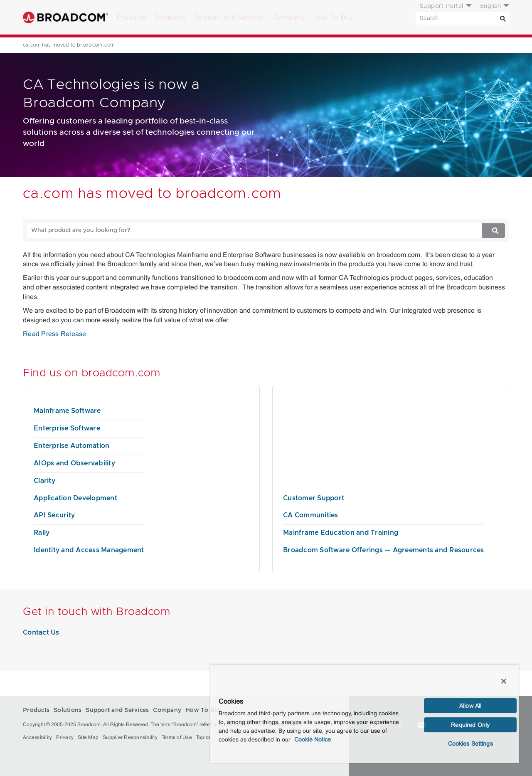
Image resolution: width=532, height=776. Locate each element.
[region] (365, 714)
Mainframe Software (67, 411)
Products (131, 17)
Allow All (470, 706)
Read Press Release (55, 334)
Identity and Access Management (89, 550)
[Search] (503, 18)
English (491, 6)
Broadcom (65, 17)
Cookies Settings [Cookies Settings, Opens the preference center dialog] (470, 744)
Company (289, 17)
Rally (42, 533)
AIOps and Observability (74, 463)
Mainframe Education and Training (341, 533)
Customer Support (314, 498)
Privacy (65, 737)
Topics (204, 737)
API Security (54, 515)
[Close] (504, 681)
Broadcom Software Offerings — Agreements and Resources (384, 550)
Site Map (88, 737)
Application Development (75, 498)
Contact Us (41, 633)
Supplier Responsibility (130, 737)
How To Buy (333, 17)
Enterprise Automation (71, 446)
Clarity (44, 481)
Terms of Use (177, 737)
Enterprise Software (67, 428)
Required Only (470, 725)
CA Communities (311, 515)
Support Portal (442, 6)
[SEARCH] (462, 18)
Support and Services (230, 17)
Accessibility (37, 737)
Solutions (170, 17)
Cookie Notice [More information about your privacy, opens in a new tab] (313, 739)
